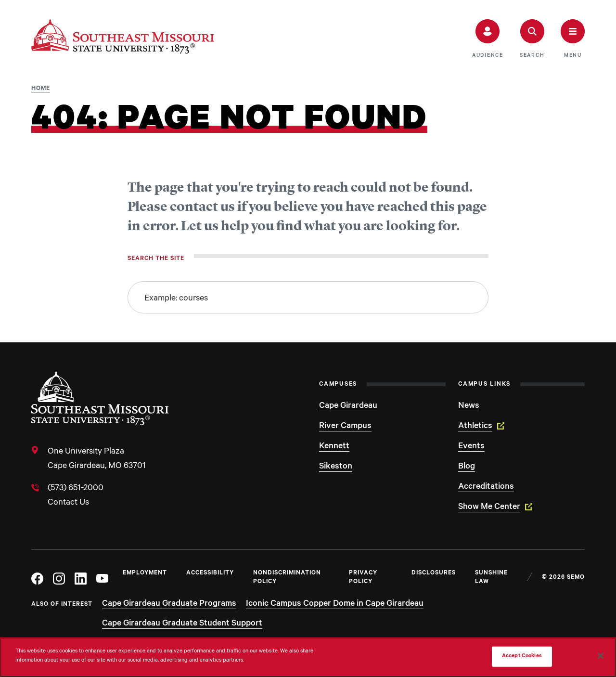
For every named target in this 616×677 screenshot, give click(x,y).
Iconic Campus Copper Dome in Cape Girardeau (335, 604)
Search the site (156, 259)
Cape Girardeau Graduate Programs (169, 604)
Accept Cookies (522, 657)
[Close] (601, 656)
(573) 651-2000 (76, 489)
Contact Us (68, 503)
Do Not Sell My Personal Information (437, 657)
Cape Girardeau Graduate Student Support (182, 624)
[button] (488, 39)
